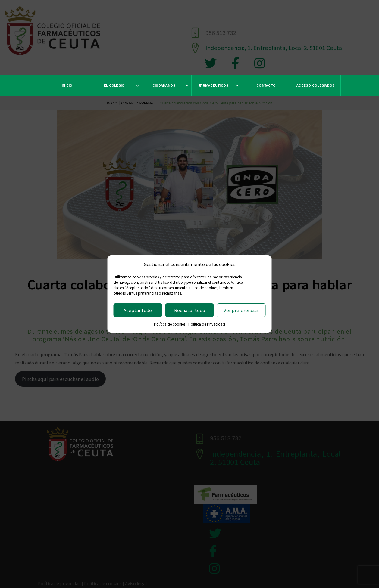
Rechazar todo (190, 310)
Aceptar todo (138, 310)
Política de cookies (170, 324)
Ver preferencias (241, 310)
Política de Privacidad (207, 324)
